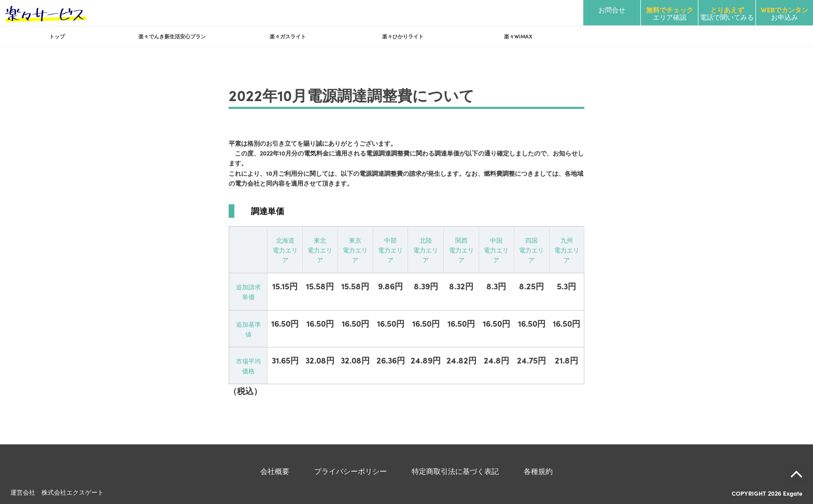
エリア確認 (670, 13)
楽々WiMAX (518, 36)
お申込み (784, 13)
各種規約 (538, 471)
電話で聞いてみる (727, 13)
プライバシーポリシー (351, 471)
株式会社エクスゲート (73, 492)
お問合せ (612, 10)
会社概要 (275, 471)
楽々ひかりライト (403, 36)
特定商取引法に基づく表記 (455, 471)
